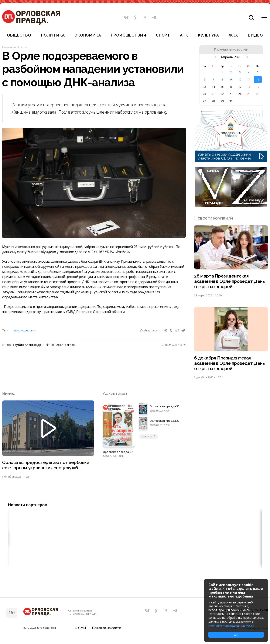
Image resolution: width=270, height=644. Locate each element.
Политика (53, 35)
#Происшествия (25, 330)
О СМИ (80, 628)
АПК (184, 35)
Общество (19, 35)
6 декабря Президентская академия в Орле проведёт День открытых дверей (230, 363)
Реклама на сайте (106, 628)
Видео (255, 35)
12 (258, 79)
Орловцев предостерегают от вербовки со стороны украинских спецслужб (46, 465)
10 (240, 79)
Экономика (88, 35)
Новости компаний (213, 218)
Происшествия (129, 35)
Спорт (163, 35)
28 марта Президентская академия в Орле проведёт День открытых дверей (230, 281)
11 (249, 79)
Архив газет (115, 393)
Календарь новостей (231, 49)
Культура (209, 35)
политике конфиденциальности (231, 625)
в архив (149, 436)
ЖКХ (233, 35)
